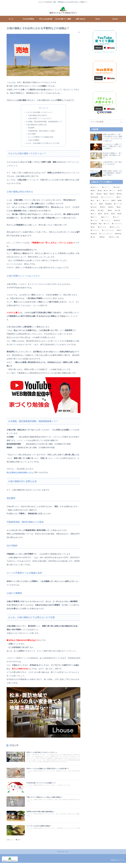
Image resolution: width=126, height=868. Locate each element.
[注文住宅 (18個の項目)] (118, 187)
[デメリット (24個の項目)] (107, 187)
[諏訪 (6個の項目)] (101, 204)
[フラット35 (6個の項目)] (118, 204)
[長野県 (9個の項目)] (119, 194)
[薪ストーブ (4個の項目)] (106, 217)
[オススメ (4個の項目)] (118, 217)
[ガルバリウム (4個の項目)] (103, 227)
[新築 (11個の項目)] (106, 194)
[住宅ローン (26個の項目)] (95, 187)
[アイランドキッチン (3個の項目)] (109, 230)
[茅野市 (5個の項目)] (103, 207)
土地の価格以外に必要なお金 (36, 125)
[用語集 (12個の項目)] (99, 194)
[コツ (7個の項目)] (99, 201)
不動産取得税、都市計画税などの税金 (42, 132)
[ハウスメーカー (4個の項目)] (117, 224)
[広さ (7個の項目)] (93, 201)
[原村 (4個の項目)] (113, 214)
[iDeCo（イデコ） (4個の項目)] (116, 227)
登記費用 (31, 128)
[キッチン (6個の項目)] (94, 204)
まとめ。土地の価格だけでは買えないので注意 (43, 144)
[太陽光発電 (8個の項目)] (95, 197)
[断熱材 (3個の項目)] (104, 237)
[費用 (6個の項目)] (114, 201)
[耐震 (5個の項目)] (100, 214)
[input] (106, 122)
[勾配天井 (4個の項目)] (118, 221)
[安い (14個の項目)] (93, 194)
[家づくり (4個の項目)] (95, 217)
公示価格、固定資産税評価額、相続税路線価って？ (44, 122)
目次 (41, 108)
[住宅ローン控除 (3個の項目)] (116, 237)
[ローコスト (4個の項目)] (95, 221)
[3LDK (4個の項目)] (107, 214)
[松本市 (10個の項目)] (112, 194)
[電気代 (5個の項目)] (112, 207)
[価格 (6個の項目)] (120, 201)
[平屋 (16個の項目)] (120, 191)
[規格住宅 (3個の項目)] (94, 234)
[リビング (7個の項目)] (106, 201)
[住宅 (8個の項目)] (119, 197)
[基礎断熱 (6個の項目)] (109, 204)
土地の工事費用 (34, 141)
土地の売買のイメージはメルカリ (40, 119)
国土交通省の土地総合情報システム (21, 474)
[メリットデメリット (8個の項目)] (108, 197)
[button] (121, 122)
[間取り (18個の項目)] (93, 191)
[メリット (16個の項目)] (113, 191)
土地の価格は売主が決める (38, 116)
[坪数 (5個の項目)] (93, 211)
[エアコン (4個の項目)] (107, 224)
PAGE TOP (63, 857)
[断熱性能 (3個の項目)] (119, 234)
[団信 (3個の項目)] (120, 230)
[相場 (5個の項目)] (111, 211)
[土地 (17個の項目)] (106, 191)
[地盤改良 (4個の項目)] (94, 224)
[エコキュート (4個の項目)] (95, 230)
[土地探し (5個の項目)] (102, 211)
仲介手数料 (32, 135)
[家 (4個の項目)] (100, 224)
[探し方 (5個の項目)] (94, 214)
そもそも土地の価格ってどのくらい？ (40, 112)
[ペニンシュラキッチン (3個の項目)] (106, 234)
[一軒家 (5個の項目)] (119, 211)
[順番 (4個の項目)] (120, 214)
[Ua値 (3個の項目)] (94, 237)
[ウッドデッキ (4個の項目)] (107, 221)
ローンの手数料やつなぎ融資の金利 (41, 138)
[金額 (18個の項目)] (100, 191)
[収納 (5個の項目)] (119, 207)
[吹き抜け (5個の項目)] (94, 207)
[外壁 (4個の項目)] (93, 227)
